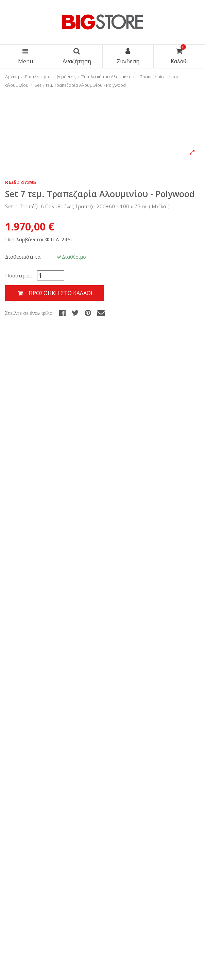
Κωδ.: (12, 182)
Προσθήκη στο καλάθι (54, 293)
